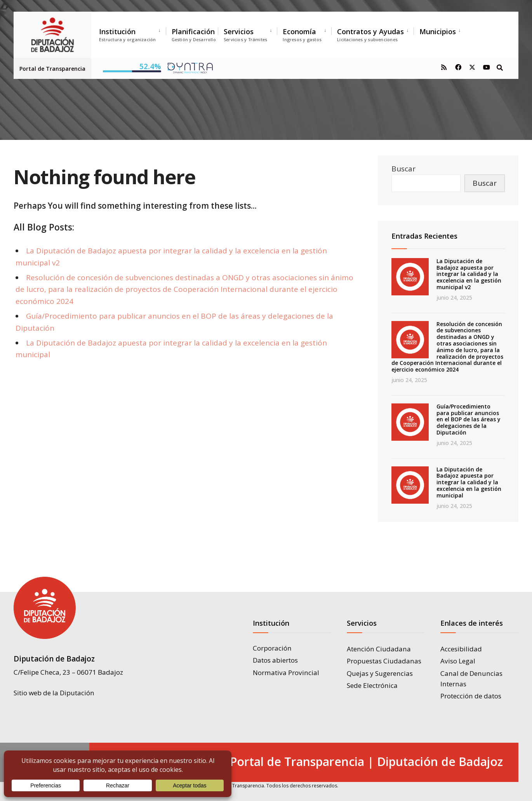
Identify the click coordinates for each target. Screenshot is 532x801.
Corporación (272, 648)
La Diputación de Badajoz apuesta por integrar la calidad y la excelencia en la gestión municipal (469, 482)
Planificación (194, 35)
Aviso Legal (458, 661)
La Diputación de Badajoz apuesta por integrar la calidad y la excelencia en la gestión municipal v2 (469, 274)
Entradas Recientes (424, 236)
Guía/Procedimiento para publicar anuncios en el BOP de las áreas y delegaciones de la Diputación (469, 419)
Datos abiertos (275, 660)
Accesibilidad (461, 649)
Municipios (438, 31)
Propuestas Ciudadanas (384, 661)
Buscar (403, 169)
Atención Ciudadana (379, 649)
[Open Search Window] (500, 67)
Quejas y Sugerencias (380, 673)
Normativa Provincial (286, 673)
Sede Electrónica (372, 685)
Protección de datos (471, 696)
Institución (128, 35)
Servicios (245, 35)
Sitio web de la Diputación (54, 692)
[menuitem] (132, 33)
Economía (302, 35)
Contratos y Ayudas (370, 35)
